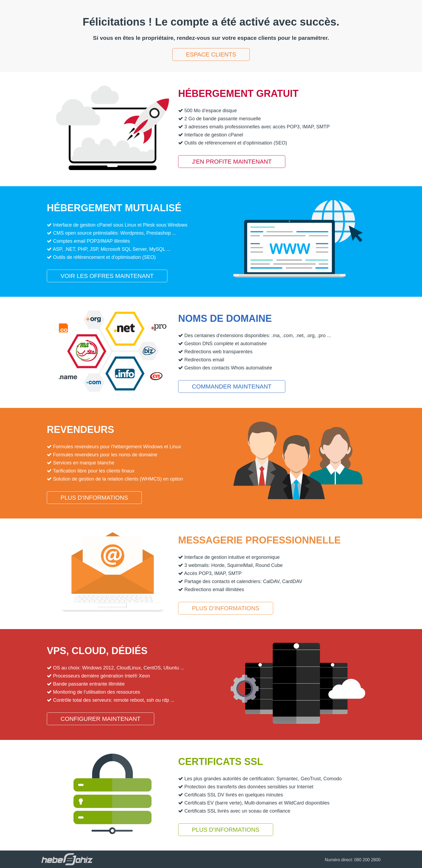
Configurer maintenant (101, 719)
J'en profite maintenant (232, 162)
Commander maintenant (232, 387)
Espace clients (211, 54)
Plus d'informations (94, 498)
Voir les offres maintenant (107, 276)
